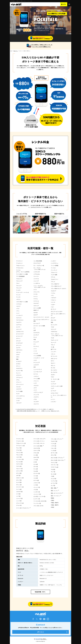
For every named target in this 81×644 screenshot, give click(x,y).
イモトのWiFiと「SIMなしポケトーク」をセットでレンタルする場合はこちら (41, 46)
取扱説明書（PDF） (40, 592)
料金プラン (16, 51)
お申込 (64, 4)
